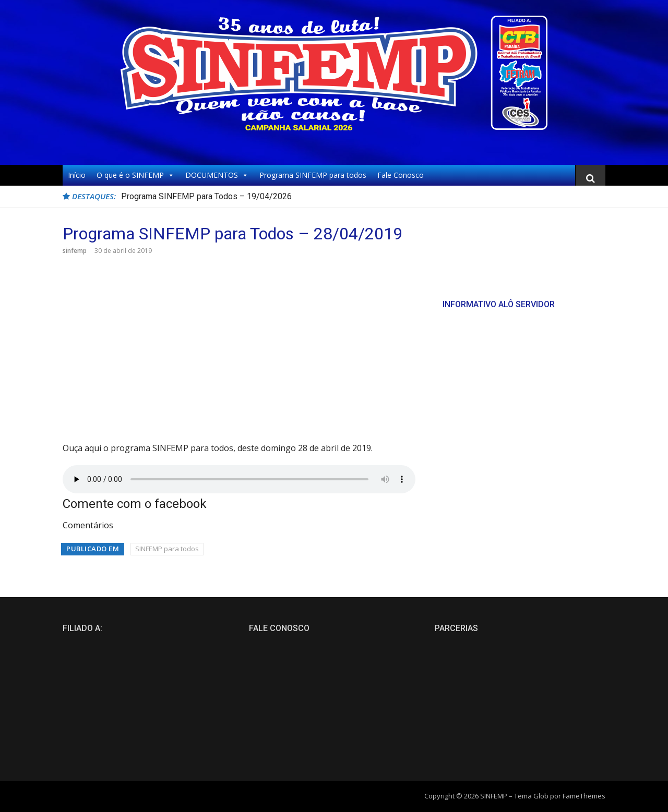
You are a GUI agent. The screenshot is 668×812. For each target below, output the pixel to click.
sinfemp (75, 251)
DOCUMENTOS (217, 175)
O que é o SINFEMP (135, 175)
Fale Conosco (401, 175)
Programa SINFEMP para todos (313, 175)
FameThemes (584, 796)
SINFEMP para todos (167, 549)
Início (77, 175)
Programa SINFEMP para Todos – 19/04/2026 (206, 196)
